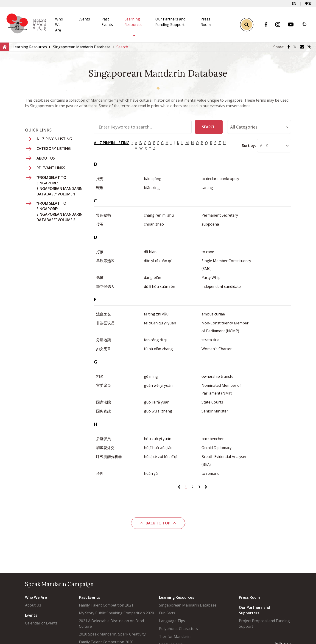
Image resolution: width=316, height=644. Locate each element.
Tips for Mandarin (175, 636)
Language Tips (172, 621)
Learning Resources (177, 597)
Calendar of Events (41, 623)
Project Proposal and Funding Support (264, 624)
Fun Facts (167, 613)
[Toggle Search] (247, 25)
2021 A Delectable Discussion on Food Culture (111, 624)
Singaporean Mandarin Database (188, 605)
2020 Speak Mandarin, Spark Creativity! (113, 634)
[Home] (5, 47)
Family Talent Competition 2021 (106, 605)
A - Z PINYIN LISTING (112, 143)
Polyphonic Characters (178, 629)
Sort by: (249, 146)
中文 (308, 3)
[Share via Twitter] (295, 47)
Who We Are (59, 25)
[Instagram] (280, 25)
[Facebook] (268, 25)
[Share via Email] (302, 47)
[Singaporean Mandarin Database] (82, 47)
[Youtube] (293, 25)
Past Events (89, 597)
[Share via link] (309, 47)
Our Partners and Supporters (254, 610)
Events (84, 19)
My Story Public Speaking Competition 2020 (116, 613)
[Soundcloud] (306, 25)
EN (294, 3)
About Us (33, 605)
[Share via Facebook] (288, 47)
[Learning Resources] (30, 47)
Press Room (249, 597)
